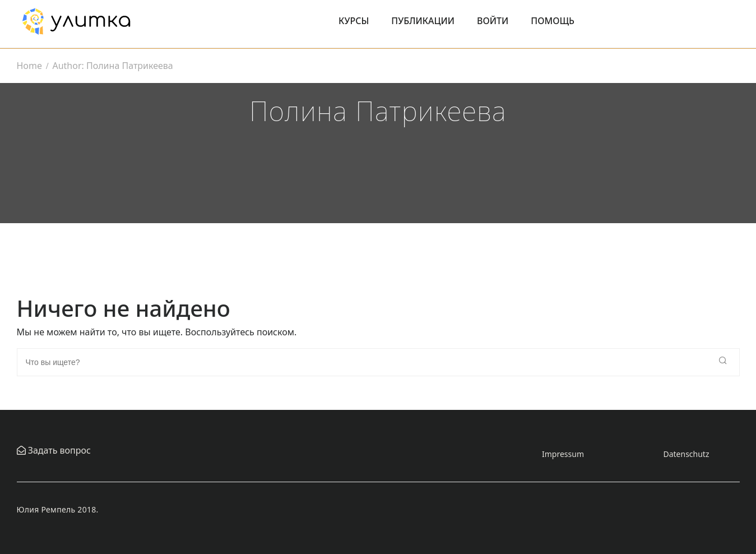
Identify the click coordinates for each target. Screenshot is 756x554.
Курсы (354, 21)
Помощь (553, 21)
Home (30, 66)
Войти (493, 21)
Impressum (563, 454)
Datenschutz (686, 454)
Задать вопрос (58, 450)
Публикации (423, 21)
